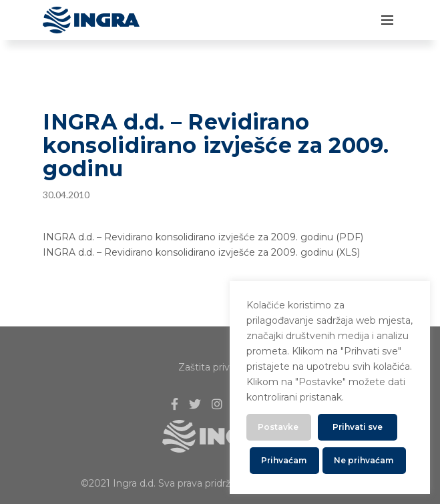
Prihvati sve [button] (358, 427)
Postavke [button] (278, 427)
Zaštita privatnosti (220, 367)
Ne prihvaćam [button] (364, 460)
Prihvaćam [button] (284, 460)
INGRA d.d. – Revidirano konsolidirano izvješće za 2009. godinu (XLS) (201, 252)
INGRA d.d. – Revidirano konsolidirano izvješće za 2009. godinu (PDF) (203, 237)
